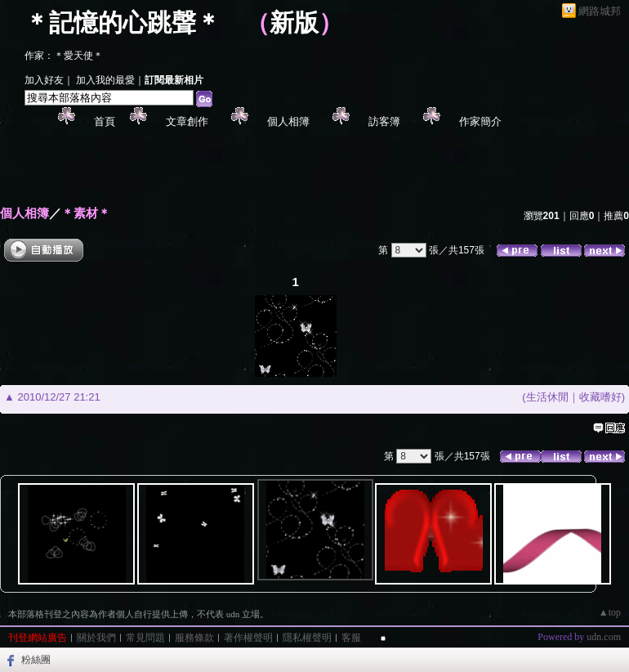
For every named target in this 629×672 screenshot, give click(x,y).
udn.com (604, 637)
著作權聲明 (248, 638)
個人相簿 (288, 121)
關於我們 (96, 638)
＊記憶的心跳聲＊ (123, 22)
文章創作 (187, 121)
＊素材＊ (86, 213)
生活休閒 (547, 397)
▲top (610, 612)
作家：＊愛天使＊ (64, 56)
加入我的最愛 (105, 80)
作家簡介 (480, 121)
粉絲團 (36, 660)
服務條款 (194, 638)
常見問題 (145, 638)
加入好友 (44, 80)
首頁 (105, 121)
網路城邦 (600, 11)
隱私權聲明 (307, 638)
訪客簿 (384, 121)
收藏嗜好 (600, 397)
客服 (351, 638)
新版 (294, 22)
